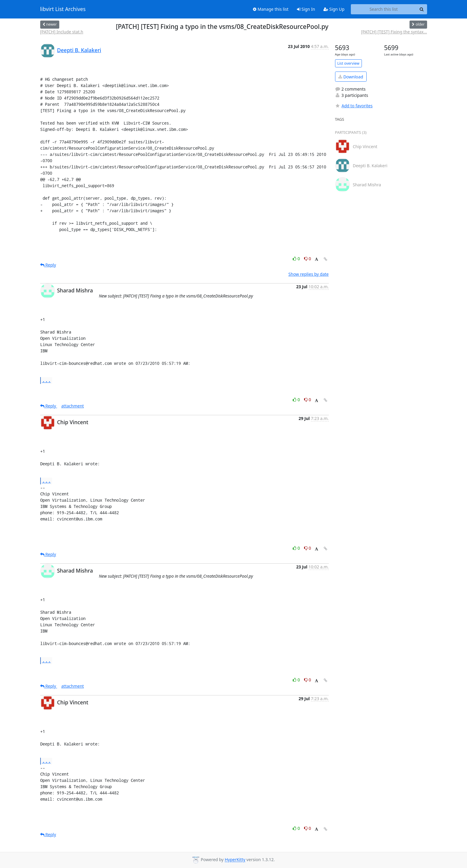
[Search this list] (384, 9)
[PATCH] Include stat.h (62, 32)
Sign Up (334, 9)
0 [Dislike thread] (308, 259)
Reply (48, 265)
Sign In (306, 9)
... (46, 380)
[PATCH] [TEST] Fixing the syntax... (394, 32)
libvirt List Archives (63, 9)
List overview (348, 63)
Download (351, 77)
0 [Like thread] (297, 259)
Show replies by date (308, 274)
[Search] (422, 9)
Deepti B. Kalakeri (79, 50)
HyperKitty (235, 860)
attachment (73, 406)
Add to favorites (354, 106)
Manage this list (271, 9)
